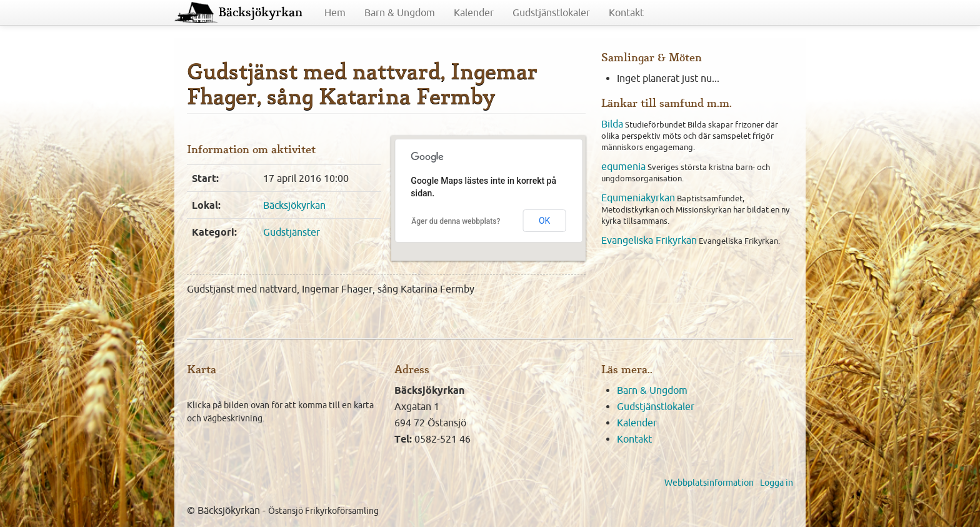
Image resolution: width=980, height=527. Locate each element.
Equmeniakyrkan (638, 198)
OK (544, 221)
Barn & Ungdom (400, 13)
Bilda (612, 124)
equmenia (623, 166)
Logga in (777, 483)
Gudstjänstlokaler (551, 13)
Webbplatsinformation (709, 483)
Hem (335, 13)
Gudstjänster (292, 232)
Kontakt (626, 13)
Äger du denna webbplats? (456, 221)
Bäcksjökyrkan (260, 13)
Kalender (474, 13)
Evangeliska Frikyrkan (649, 240)
